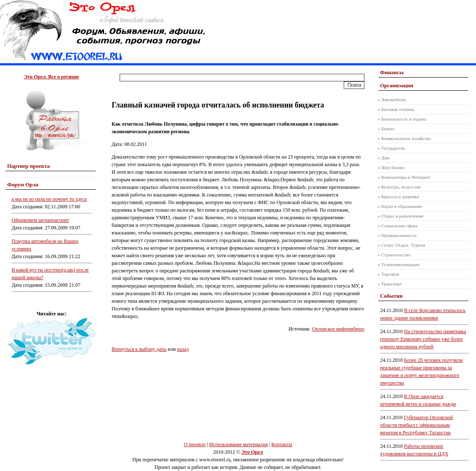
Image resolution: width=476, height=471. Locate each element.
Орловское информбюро (338, 329)
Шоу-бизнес (393, 167)
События (391, 296)
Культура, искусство (401, 187)
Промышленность (399, 235)
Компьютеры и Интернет (406, 177)
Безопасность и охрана (404, 119)
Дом (385, 158)
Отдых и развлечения (402, 216)
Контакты (282, 444)
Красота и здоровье (400, 196)
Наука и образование (402, 206)
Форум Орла (23, 184)
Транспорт (392, 284)
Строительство (396, 255)
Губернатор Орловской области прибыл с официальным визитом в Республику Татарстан (417, 425)
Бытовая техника (398, 109)
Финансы (392, 72)
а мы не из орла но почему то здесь (49, 199)
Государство (393, 148)
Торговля (390, 274)
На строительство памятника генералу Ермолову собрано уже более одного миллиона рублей (423, 339)
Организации (397, 85)
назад (183, 349)
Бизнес (388, 129)
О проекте (195, 444)
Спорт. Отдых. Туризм (403, 245)
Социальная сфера (399, 226)
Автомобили (393, 100)
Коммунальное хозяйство (406, 138)
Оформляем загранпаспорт (41, 220)
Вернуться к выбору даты (139, 349)
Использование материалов (239, 444)
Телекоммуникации (400, 264)
